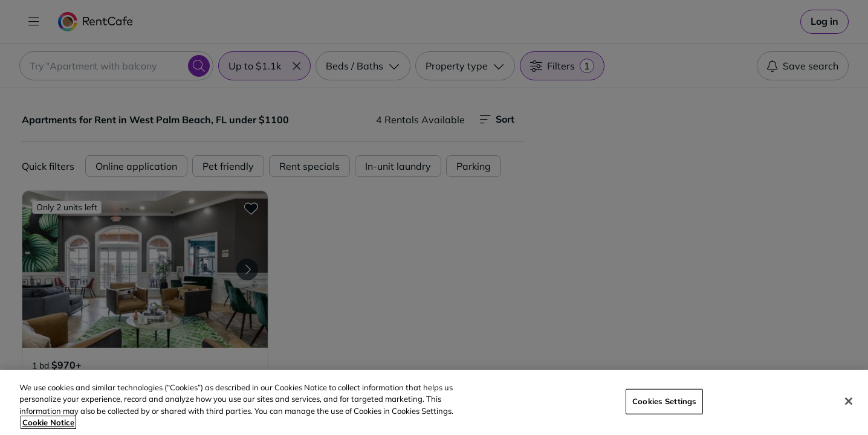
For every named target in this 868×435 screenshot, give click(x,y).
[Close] (849, 401)
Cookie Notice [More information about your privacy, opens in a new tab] (48, 422)
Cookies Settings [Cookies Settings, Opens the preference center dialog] (664, 401)
